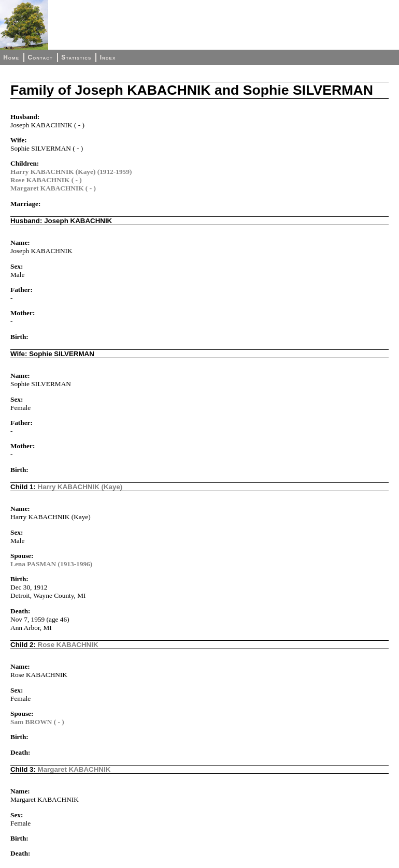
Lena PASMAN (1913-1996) (51, 564)
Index (108, 57)
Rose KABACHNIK (68, 645)
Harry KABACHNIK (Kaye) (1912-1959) (71, 172)
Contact (40, 57)
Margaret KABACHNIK (74, 769)
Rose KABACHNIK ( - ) (46, 180)
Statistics (76, 57)
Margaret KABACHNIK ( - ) (53, 188)
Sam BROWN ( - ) (37, 722)
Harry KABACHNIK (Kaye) (80, 487)
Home (11, 57)
